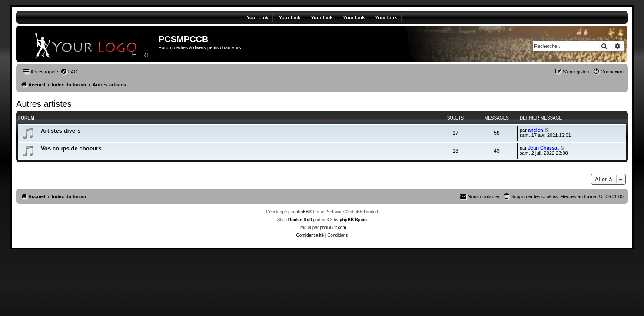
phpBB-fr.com (333, 228)
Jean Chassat (543, 148)
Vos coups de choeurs (71, 148)
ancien (536, 130)
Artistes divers (61, 131)
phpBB (302, 212)
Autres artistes (44, 104)
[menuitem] (69, 72)
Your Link (258, 17)
